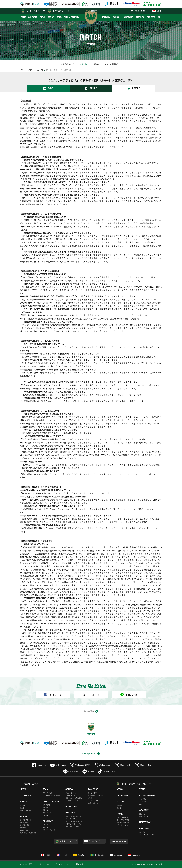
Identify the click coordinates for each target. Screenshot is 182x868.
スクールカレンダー (72, 801)
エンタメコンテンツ (95, 801)
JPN (157, 11)
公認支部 (45, 815)
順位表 (96, 64)
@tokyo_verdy (123, 765)
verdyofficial (39, 765)
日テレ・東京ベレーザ (36, 11)
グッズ (90, 798)
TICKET (51, 17)
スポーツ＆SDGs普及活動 (74, 798)
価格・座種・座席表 (123, 820)
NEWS (24, 17)
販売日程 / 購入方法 (26, 825)
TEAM (59, 17)
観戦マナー (46, 810)
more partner (89, 754)
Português (97, 855)
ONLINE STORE (141, 11)
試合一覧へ (89, 711)
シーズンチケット (26, 820)
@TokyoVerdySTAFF (80, 765)
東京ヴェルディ (31, 784)
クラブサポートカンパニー (74, 824)
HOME (22, 70)
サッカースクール (71, 793)
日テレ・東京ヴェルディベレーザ (136, 784)
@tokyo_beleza (102, 765)
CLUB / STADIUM (71, 17)
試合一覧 (83, 64)
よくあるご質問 (26, 864)
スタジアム (46, 807)
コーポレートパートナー (73, 816)
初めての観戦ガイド (113, 64)
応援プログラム (93, 803)
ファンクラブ (92, 793)
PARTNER (140, 17)
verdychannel (58, 765)
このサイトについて (44, 864)
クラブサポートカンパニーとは (75, 821)
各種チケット (24, 830)
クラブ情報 (46, 805)
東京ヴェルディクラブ (62, 11)
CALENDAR (33, 17)
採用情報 (80, 864)
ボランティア (47, 813)
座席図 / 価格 (24, 823)
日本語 (45, 855)
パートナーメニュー (72, 819)
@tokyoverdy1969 (107, 771)
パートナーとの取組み (73, 827)
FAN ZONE (151, 17)
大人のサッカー (70, 795)
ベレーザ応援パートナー (147, 835)
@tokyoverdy (71, 771)
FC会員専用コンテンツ (95, 795)
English (62, 855)
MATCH (43, 17)
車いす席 (23, 828)
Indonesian (135, 855)
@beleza (88, 771)
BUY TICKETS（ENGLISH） (29, 833)
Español (79, 855)
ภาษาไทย (116, 855)
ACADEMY (106, 17)
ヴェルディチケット (96, 841)
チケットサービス (122, 825)
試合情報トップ (67, 64)
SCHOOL (117, 17)
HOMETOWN (128, 17)
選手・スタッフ (48, 793)
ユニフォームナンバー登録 (51, 795)
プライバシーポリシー (64, 864)
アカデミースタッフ (49, 830)
